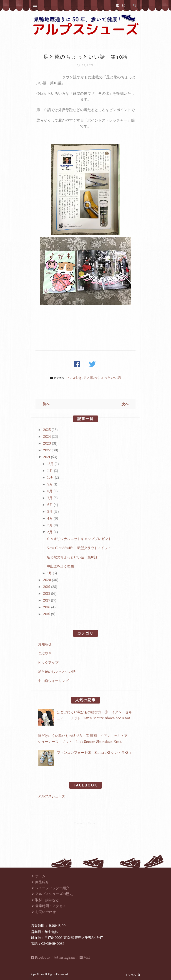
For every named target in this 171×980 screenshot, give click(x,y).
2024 (47, 437)
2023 (47, 443)
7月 (50, 498)
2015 (47, 614)
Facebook (41, 957)
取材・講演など (45, 900)
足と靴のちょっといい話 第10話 (72, 557)
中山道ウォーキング (53, 681)
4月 (50, 518)
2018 (47, 593)
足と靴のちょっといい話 (102, 378)
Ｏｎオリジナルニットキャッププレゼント (79, 539)
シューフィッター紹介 (50, 888)
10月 (51, 477)
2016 (47, 607)
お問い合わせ (43, 912)
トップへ (133, 975)
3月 (50, 525)
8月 (50, 491)
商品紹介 (40, 882)
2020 (47, 580)
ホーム (38, 876)
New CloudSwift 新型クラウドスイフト (79, 548)
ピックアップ (48, 663)
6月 (50, 505)
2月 (50, 532)
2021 (47, 457)
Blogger (92, 823)
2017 (47, 600)
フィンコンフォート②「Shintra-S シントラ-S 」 (95, 752)
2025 (47, 430)
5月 (50, 511)
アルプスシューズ (52, 796)
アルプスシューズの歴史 (52, 894)
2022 (47, 450)
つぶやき (75, 378)
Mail (85, 957)
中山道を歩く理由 (60, 566)
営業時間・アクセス (48, 906)
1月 (50, 573)
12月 (50, 464)
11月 (50, 471)
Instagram (65, 957)
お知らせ (45, 644)
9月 (50, 484)
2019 (47, 587)
